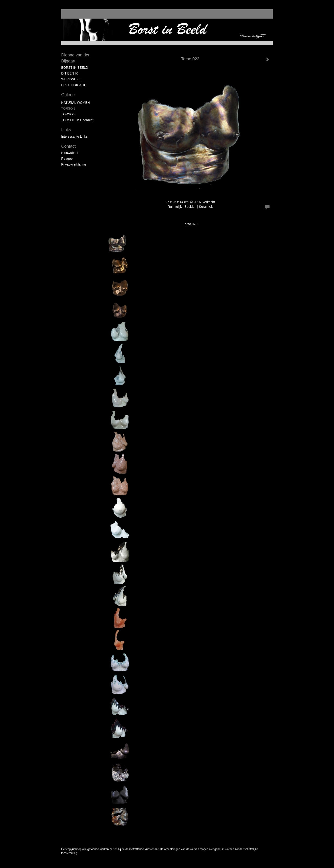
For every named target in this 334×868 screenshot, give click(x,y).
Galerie (68, 95)
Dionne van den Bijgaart (76, 58)
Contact (68, 146)
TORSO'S (68, 108)
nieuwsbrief (70, 153)
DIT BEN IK (70, 73)
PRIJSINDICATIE (74, 85)
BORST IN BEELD (75, 68)
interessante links (74, 137)
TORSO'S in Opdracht (77, 120)
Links (66, 130)
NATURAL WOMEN (75, 103)
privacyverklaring (74, 164)
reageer (67, 159)
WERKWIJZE (71, 79)
